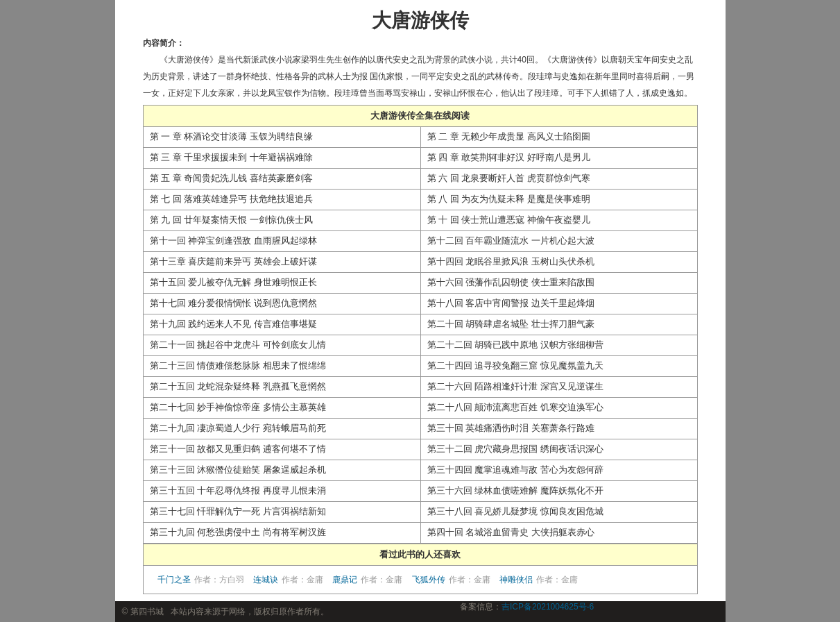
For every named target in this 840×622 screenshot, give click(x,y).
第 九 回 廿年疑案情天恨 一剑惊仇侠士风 (231, 220)
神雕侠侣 (539, 580)
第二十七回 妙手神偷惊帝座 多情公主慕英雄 (238, 407)
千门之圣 (201, 580)
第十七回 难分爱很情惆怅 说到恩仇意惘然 (233, 303)
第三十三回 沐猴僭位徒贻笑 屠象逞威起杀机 (238, 470)
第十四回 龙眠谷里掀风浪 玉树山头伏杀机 (511, 261)
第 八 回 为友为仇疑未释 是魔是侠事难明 (509, 199)
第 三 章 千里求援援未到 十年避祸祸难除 (231, 157)
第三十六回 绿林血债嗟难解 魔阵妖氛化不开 (515, 490)
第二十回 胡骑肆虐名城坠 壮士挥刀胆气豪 (511, 324)
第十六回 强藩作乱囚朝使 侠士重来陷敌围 (511, 282)
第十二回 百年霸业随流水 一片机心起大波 (511, 241)
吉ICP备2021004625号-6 (548, 607)
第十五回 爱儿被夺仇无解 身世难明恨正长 (233, 282)
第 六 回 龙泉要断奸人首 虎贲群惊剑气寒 (509, 178)
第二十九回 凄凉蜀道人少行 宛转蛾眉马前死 (238, 428)
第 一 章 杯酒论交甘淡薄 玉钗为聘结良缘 (231, 136)
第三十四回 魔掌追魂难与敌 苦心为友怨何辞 (515, 470)
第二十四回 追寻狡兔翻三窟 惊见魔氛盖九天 (515, 365)
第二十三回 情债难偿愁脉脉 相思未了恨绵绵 (238, 365)
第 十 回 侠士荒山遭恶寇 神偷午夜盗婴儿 (509, 220)
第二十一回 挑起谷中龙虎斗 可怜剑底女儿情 (238, 345)
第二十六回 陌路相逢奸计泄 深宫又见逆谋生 (515, 386)
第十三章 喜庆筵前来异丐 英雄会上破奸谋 (233, 261)
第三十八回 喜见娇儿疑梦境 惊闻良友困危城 (515, 511)
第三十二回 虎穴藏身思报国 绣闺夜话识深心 (515, 449)
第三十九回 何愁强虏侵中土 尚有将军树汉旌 (238, 532)
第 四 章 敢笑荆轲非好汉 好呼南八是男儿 (509, 157)
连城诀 (288, 580)
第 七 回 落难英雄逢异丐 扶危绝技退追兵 (231, 199)
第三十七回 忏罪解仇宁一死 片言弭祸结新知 (238, 511)
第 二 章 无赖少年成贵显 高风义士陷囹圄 (509, 136)
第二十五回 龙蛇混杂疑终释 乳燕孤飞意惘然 (238, 386)
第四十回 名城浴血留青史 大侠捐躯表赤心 (511, 532)
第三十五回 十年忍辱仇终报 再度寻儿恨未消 (238, 490)
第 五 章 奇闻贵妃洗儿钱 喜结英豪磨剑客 (231, 178)
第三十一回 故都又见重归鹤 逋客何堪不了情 (238, 449)
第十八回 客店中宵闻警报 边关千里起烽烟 (511, 303)
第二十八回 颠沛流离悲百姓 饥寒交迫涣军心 (515, 407)
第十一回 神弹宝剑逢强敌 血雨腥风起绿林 (233, 241)
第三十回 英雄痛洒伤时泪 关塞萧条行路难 (511, 428)
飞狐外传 (451, 580)
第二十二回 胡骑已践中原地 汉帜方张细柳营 (515, 345)
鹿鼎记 (367, 580)
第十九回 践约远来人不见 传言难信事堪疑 (233, 324)
